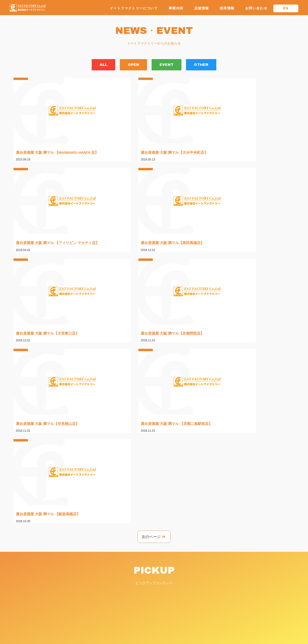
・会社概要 (135, 573)
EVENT (172, 65)
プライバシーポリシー (229, 617)
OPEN (128, 65)
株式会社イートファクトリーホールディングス (247, 570)
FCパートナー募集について (233, 584)
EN (286, 8)
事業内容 (176, 8)
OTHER (218, 65)
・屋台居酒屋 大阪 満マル (144, 587)
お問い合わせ (256, 8)
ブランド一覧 (135, 581)
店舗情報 (202, 8)
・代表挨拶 (135, 569)
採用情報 (227, 8)
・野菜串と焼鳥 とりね (143, 595)
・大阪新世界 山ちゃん (142, 591)
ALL (86, 65)
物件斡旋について (225, 590)
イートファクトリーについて (134, 8)
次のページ (153, 306)
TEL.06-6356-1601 (24, 591)
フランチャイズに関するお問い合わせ (240, 604)
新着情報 (218, 611)
